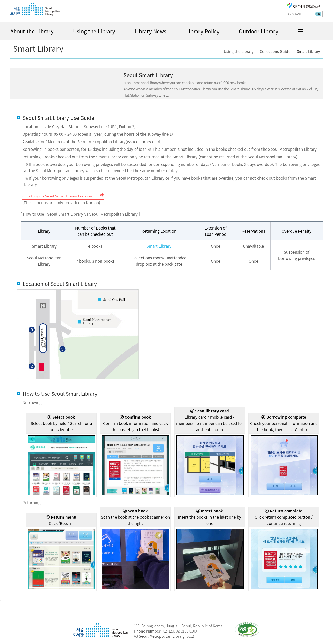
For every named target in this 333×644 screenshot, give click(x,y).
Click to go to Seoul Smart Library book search (60, 196)
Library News (150, 31)
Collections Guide (275, 51)
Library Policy (203, 31)
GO (318, 14)
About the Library (32, 31)
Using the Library (94, 31)
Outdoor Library (258, 31)
